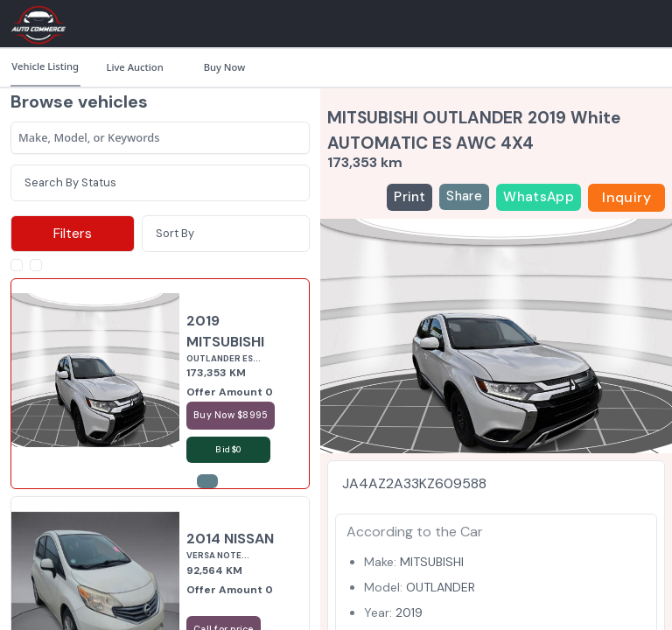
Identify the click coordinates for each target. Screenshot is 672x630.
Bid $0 (228, 449)
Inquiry (626, 197)
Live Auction (134, 67)
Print (409, 197)
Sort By (175, 233)
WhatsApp (539, 197)
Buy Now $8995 (231, 415)
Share (464, 196)
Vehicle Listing (45, 66)
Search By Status (70, 182)
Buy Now (224, 67)
